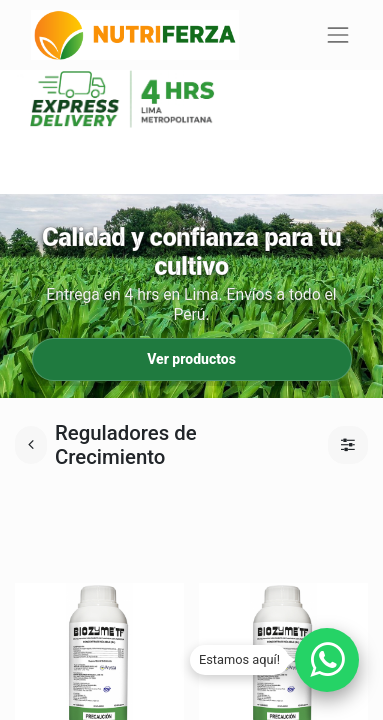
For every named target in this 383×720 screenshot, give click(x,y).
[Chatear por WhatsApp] (327, 660)
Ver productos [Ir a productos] (191, 359)
